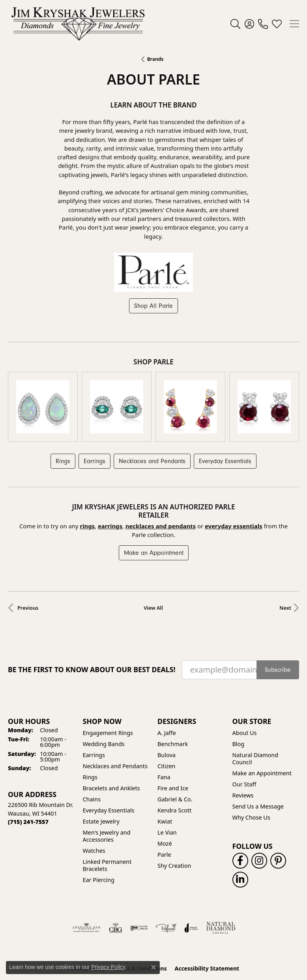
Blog (239, 693)
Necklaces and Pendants (152, 410)
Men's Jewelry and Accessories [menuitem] (107, 785)
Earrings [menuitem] (94, 704)
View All (153, 556)
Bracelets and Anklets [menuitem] (111, 737)
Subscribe (278, 618)
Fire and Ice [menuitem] (173, 737)
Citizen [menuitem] (167, 715)
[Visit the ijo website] (139, 876)
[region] (153, 381)
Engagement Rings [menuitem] (108, 681)
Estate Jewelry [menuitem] (101, 770)
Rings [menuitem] (90, 726)
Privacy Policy (87, 917)
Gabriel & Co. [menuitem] (175, 748)
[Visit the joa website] (192, 876)
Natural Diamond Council (255, 707)
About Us (245, 681)
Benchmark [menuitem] (173, 693)
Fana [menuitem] (164, 726)
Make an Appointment (154, 501)
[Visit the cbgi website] (116, 876)
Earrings (95, 410)
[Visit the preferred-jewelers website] (166, 876)
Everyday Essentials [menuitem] (109, 759)
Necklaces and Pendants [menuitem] (115, 715)
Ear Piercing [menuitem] (99, 828)
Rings (63, 410)
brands (155, 59)
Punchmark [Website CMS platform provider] (168, 955)
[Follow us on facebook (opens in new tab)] (240, 809)
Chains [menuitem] (92, 748)
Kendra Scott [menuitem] (174, 759)
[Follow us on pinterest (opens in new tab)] (278, 809)
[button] (235, 24)
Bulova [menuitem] (167, 704)
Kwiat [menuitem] (165, 770)
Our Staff (244, 733)
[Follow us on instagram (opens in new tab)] (259, 809)
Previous (28, 556)
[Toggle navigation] (294, 24)
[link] (263, 24)
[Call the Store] (28, 770)
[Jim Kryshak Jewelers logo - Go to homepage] (78, 24)
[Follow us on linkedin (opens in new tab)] (240, 828)
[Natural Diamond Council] (221, 876)
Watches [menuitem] (94, 799)
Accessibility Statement (207, 917)
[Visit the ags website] (86, 876)
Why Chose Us (251, 766)
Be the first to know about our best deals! (92, 618)
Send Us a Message (258, 755)
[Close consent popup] (153, 967)
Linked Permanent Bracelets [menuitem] (107, 814)
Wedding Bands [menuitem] (104, 693)
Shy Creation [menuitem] (174, 814)
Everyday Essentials (225, 410)
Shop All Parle (153, 306)
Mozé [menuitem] (165, 792)
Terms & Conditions (140, 917)
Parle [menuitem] (164, 803)
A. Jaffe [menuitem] (167, 681)
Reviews (243, 744)
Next (285, 556)
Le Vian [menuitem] (167, 781)
